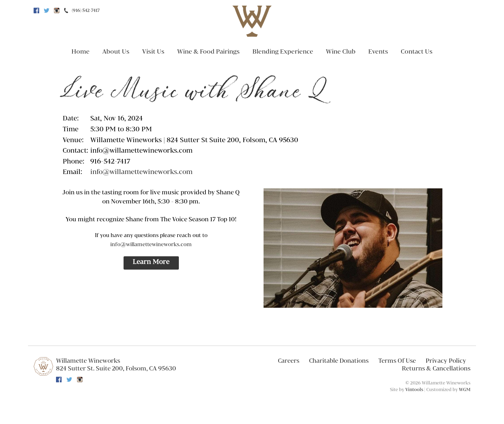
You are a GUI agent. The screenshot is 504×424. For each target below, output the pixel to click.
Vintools (414, 390)
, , (116, 369)
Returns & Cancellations (436, 369)
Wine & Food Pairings (208, 52)
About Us (116, 52)
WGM (465, 390)
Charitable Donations (339, 361)
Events (378, 52)
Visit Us (153, 52)
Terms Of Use (397, 361)
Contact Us (417, 52)
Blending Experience (283, 52)
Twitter (47, 11)
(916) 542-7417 (86, 11)
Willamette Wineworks (88, 361)
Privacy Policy (446, 361)
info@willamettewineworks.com (141, 172)
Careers (289, 361)
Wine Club (341, 52)
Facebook (36, 11)
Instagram (57, 11)
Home (80, 52)
